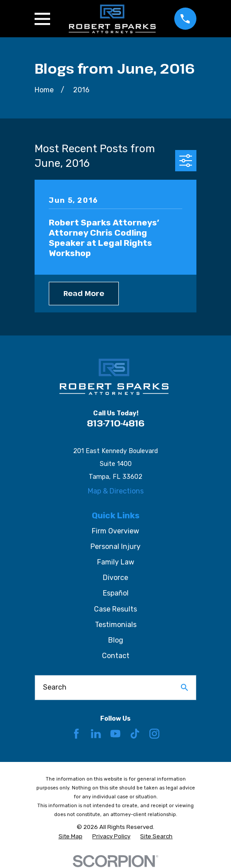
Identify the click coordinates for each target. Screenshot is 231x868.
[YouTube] (115, 734)
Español (116, 593)
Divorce (115, 578)
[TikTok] (135, 734)
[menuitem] (70, 837)
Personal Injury (115, 546)
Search (55, 687)
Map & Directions (116, 491)
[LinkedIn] (96, 734)
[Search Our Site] (184, 687)
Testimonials (116, 625)
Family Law (116, 562)
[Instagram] (154, 734)
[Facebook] (76, 734)
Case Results (115, 609)
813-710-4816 (116, 423)
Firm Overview (115, 531)
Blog (116, 640)
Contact (116, 656)
